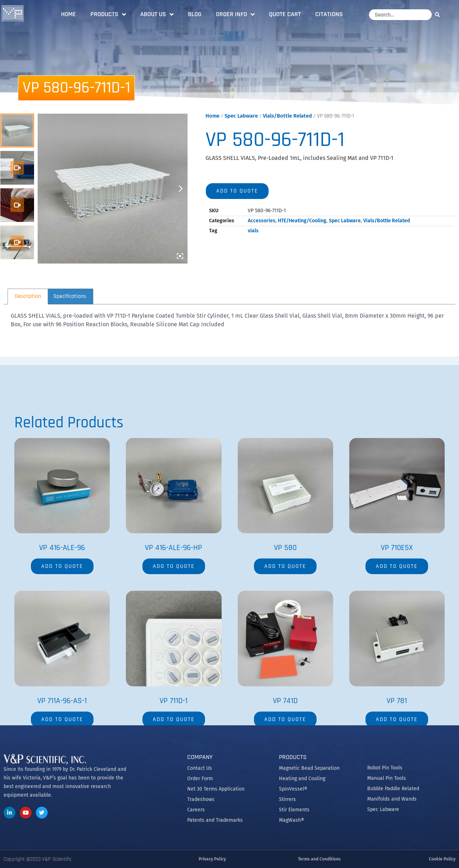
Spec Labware (241, 116)
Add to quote (237, 191)
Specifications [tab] (70, 296)
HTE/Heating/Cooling (302, 221)
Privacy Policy (212, 859)
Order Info (235, 14)
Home (68, 14)
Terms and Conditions (319, 859)
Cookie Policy (442, 859)
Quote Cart (285, 14)
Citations (329, 14)
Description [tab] (28, 296)
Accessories (262, 221)
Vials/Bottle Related (287, 116)
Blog (195, 14)
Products (108, 14)
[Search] (439, 15)
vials (253, 231)
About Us (157, 14)
